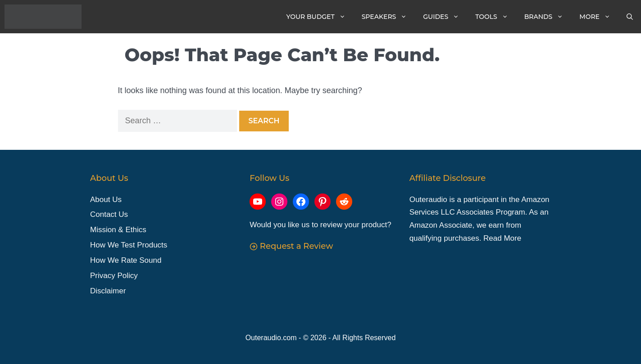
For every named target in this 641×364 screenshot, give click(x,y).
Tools (496, 17)
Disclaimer (108, 291)
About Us (106, 200)
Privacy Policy (114, 276)
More (599, 17)
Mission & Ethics (118, 230)
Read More (502, 238)
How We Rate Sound (126, 260)
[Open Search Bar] (630, 17)
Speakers (389, 17)
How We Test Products (129, 245)
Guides (445, 17)
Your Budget (320, 17)
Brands (548, 17)
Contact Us (109, 214)
